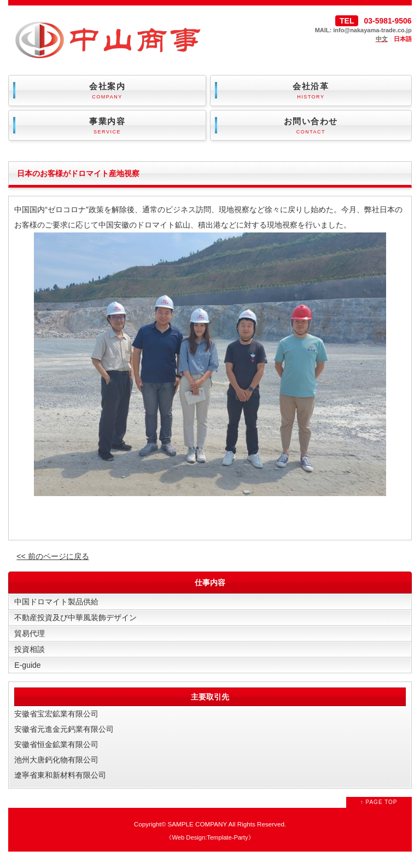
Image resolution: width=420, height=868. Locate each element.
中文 (382, 39)
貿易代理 (30, 633)
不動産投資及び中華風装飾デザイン (75, 617)
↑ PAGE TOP (379, 802)
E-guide (27, 665)
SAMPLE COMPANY (197, 824)
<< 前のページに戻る (52, 556)
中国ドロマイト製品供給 (56, 602)
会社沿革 (311, 91)
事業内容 (107, 126)
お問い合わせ (311, 126)
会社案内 (107, 91)
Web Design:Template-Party (210, 837)
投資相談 (30, 649)
